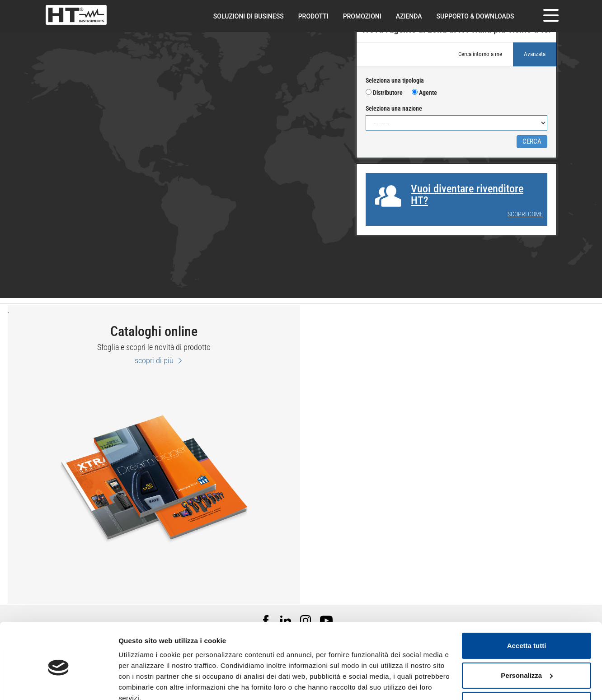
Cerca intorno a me (480, 54)
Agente (424, 93)
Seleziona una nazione (394, 108)
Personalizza (527, 634)
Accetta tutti (527, 605)
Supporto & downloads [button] (475, 16)
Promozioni (362, 16)
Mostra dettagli (143, 682)
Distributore (384, 93)
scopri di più (154, 361)
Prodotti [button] (313, 16)
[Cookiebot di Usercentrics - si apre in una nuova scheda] (59, 682)
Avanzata (535, 54)
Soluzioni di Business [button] (249, 16)
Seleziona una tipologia (395, 80)
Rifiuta (527, 664)
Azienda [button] (409, 16)
